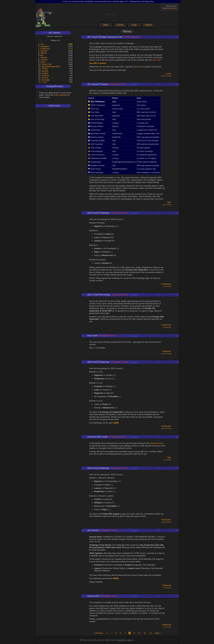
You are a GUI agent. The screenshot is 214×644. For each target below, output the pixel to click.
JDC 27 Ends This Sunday (99, 295)
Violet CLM (46, 64)
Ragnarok (167, 351)
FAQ (134, 25)
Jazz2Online (89, 2)
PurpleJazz (45, 49)
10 (139, 633)
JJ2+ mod (156, 60)
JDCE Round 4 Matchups (98, 213)
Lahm (43, 62)
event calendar (60, 95)
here (101, 67)
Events (120, 25)
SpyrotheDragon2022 (51, 66)
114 (42, 44)
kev (42, 55)
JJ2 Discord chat (135, 2)
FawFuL (44, 58)
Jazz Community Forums (103, 2)
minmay (44, 51)
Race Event (92, 336)
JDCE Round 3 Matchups (98, 362)
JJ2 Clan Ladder (118, 2)
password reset (157, 443)
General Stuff (93, 596)
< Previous (98, 633)
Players (148, 25)
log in (169, 8)
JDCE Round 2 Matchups (98, 468)
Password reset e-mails (97, 437)
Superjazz (45, 46)
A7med (45, 69)
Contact (129, 640)
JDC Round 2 (93, 530)
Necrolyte (46, 80)
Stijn (169, 202)
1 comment (167, 286)
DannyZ (45, 78)
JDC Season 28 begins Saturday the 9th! (105, 37)
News (106, 25)
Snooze (45, 71)
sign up (174, 8)
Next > (158, 633)
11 (145, 633)
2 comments (167, 327)
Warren (44, 53)
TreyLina (45, 75)
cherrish (44, 60)
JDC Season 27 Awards (98, 84)
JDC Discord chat (148, 2)
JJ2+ (126, 2)
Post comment (166, 76)
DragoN (45, 73)
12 (150, 633)
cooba (44, 82)
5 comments (167, 205)
